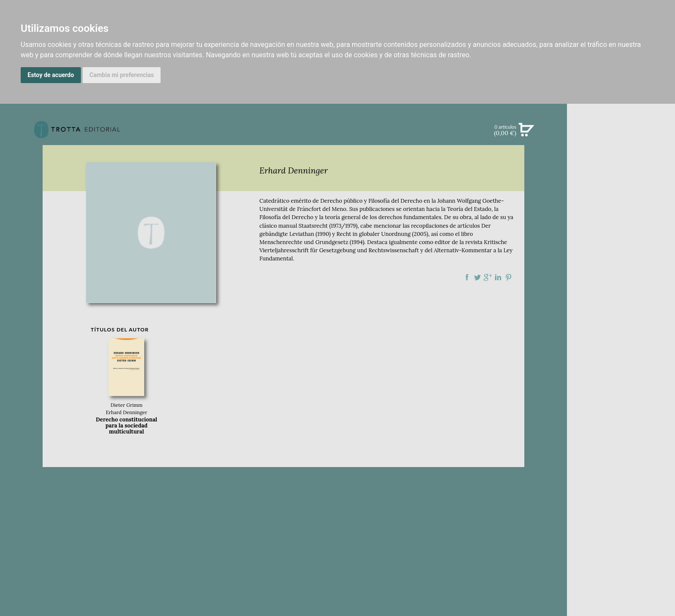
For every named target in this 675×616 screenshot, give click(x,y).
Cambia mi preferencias (122, 75)
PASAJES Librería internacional (621, 419)
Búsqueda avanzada (621, 143)
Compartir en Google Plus (488, 277)
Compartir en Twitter (477, 277)
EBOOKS (621, 205)
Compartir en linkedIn (498, 277)
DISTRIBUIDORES (621, 409)
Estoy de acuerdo (51, 75)
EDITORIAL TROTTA (621, 337)
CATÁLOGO (621, 187)
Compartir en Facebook (467, 277)
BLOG (621, 259)
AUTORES (621, 387)
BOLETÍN (621, 241)
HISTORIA (621, 398)
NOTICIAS (621, 223)
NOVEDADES (621, 170)
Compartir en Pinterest (508, 277)
